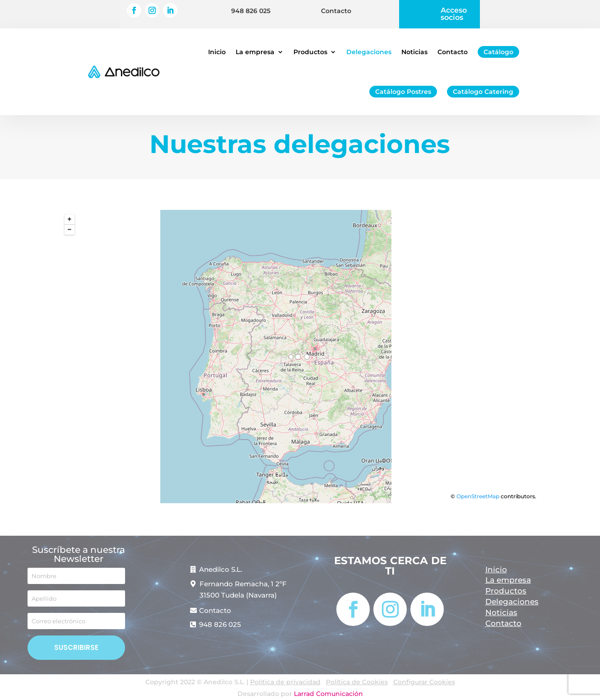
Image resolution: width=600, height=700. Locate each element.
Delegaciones (369, 52)
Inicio (217, 52)
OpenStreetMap (478, 496)
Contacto (336, 11)
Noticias (414, 52)
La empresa (255, 52)
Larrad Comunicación (328, 694)
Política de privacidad (285, 682)
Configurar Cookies (424, 682)
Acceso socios (454, 14)
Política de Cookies (357, 682)
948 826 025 (251, 11)
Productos (310, 52)
